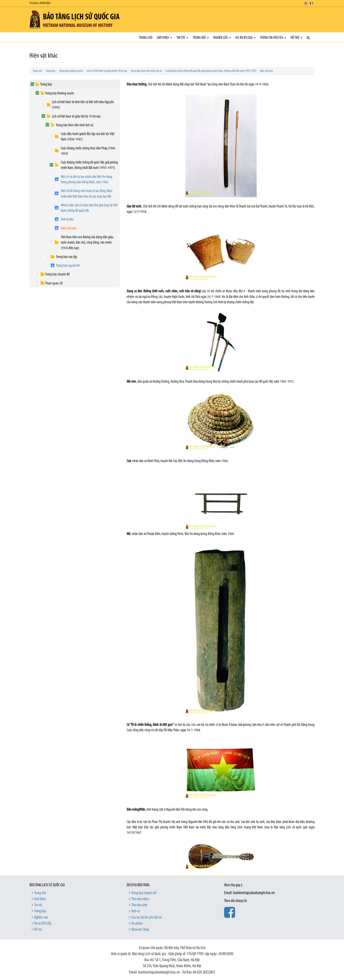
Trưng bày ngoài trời (68, 266)
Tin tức (182, 38)
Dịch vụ (136, 911)
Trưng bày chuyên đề (57, 274)
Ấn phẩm (137, 924)
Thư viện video (140, 899)
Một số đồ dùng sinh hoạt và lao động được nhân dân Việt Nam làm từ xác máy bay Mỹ (87, 194)
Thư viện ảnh (139, 905)
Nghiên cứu (222, 38)
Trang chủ (146, 38)
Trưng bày (201, 38)
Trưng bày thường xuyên (71, 71)
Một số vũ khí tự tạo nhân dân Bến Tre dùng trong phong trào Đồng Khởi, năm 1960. (87, 180)
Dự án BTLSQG (245, 38)
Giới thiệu (164, 38)
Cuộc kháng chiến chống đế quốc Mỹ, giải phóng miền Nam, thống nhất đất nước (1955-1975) (211, 71)
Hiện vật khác (267, 71)
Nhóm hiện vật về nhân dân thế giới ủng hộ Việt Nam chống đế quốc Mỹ (89, 208)
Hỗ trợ (296, 38)
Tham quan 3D (54, 283)
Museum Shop (140, 930)
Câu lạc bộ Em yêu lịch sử (147, 918)
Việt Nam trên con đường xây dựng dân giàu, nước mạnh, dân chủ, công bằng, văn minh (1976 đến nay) (87, 243)
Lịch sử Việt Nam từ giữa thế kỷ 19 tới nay (107, 71)
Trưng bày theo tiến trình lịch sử (146, 71)
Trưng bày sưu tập (66, 257)
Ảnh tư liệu (67, 219)
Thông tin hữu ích (273, 38)
